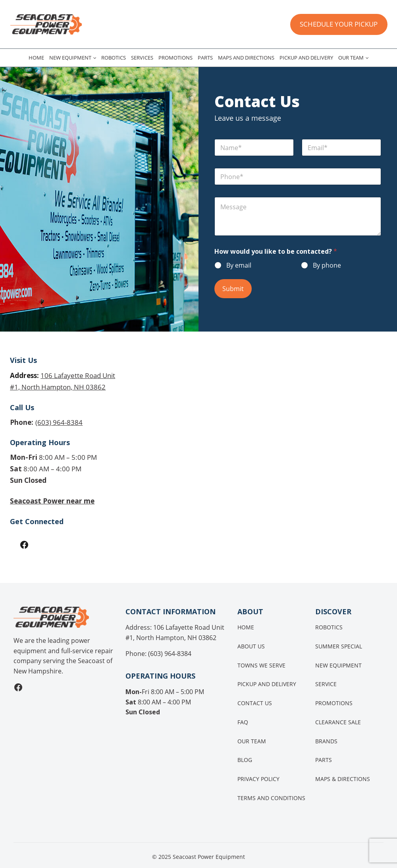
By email (239, 265)
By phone (327, 265)
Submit (233, 289)
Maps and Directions (246, 58)
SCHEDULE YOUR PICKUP (339, 24)
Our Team (351, 58)
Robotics (114, 58)
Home (36, 58)
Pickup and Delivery (306, 58)
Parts (205, 58)
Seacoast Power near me (53, 500)
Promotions (175, 58)
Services (142, 58)
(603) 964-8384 (59, 421)
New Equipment (70, 58)
